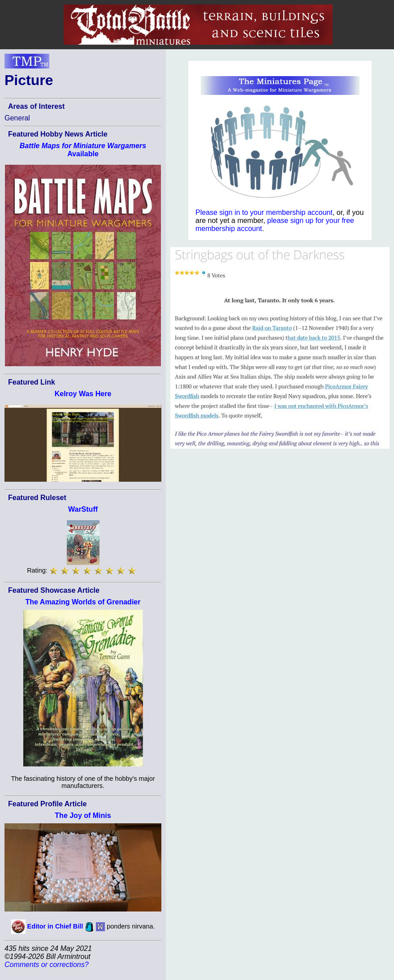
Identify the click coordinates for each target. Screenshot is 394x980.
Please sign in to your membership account (264, 212)
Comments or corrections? (47, 965)
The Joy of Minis (83, 815)
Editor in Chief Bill (55, 926)
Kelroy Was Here (83, 394)
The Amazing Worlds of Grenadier (83, 602)
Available (83, 150)
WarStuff (83, 509)
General (17, 118)
